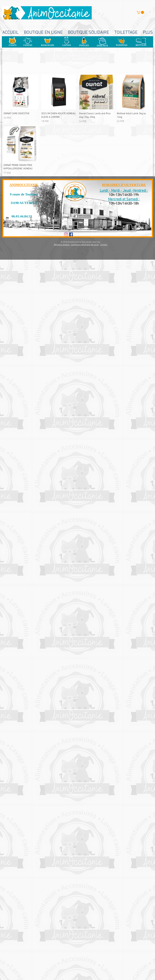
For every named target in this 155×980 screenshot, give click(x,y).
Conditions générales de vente (85, 245)
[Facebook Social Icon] (71, 234)
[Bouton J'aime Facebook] (83, 235)
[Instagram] (66, 234)
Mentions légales (62, 245)
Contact (104, 245)
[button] (140, 12)
